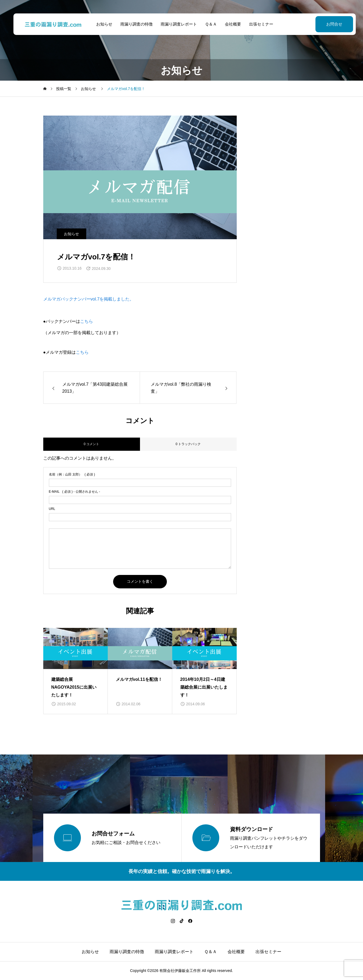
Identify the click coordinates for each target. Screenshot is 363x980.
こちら (87, 321)
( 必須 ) (72, 474)
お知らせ (101, 24)
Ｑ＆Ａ (208, 24)
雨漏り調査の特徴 (133, 24)
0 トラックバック (188, 444)
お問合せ (328, 24)
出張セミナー (258, 24)
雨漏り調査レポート (176, 24)
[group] (76, 671)
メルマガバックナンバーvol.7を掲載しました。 (89, 299)
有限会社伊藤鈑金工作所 (180, 971)
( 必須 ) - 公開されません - (75, 492)
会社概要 (230, 24)
